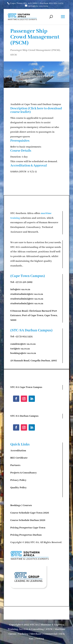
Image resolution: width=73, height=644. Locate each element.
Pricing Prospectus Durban (26, 535)
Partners (15, 465)
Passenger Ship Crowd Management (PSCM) (35, 50)
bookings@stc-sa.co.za (23, 353)
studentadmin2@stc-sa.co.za (27, 299)
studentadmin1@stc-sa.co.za (27, 294)
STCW (14, 55)
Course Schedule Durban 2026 (28, 520)
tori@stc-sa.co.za (20, 349)
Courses (27, 505)
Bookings (16, 505)
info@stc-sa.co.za (20, 289)
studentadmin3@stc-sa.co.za (27, 304)
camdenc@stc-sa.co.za (23, 344)
